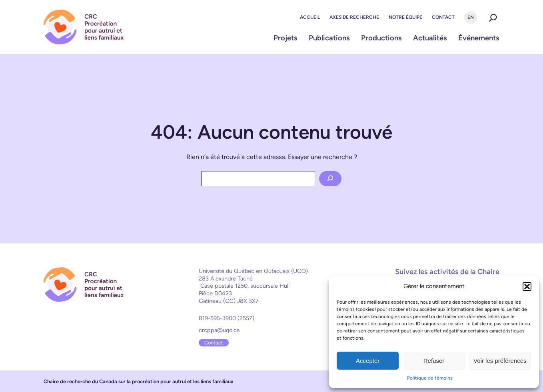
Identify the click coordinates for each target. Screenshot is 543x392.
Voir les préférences (500, 361)
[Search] (330, 179)
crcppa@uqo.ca (219, 330)
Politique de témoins (430, 378)
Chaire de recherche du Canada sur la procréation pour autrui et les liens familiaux (139, 381)
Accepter (368, 361)
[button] (527, 287)
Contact (214, 343)
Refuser (434, 361)
